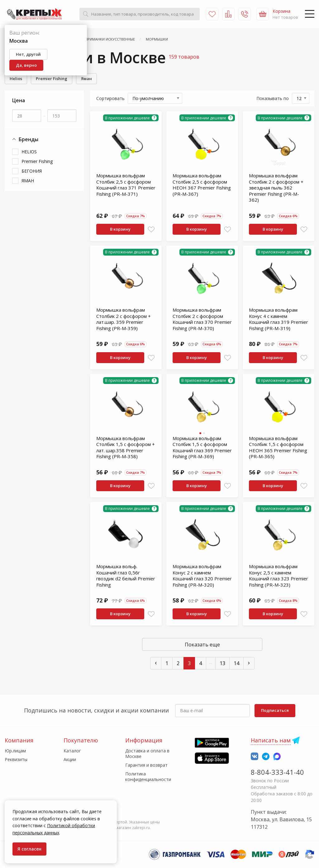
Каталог (72, 751)
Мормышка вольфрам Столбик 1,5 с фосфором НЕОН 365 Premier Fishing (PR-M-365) (278, 447)
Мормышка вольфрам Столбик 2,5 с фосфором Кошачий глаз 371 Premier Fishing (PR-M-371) (126, 185)
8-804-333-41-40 (277, 772)
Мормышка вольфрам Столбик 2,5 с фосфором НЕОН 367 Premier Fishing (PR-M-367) (202, 185)
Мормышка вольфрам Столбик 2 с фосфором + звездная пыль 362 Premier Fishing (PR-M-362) (276, 188)
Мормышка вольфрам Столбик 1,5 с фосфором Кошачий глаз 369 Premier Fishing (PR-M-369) (202, 447)
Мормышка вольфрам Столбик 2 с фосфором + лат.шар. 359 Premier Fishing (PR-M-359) (124, 319)
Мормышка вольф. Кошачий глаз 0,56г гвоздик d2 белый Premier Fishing (126, 575)
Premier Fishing (52, 79)
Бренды (25, 139)
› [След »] (249, 662)
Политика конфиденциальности (148, 777)
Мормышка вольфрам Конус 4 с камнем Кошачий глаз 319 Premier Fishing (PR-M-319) (279, 319)
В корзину (120, 229)
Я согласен (29, 849)
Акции (70, 759)
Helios (16, 79)
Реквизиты (16, 759)
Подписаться (275, 710)
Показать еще (202, 645)
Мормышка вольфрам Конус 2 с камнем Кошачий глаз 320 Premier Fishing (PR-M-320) (202, 575)
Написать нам (271, 740)
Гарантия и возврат (146, 765)
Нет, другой (28, 54)
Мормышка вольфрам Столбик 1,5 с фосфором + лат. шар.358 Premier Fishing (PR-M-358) (126, 447)
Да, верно (26, 65)
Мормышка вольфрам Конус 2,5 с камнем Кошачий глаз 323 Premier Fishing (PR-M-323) (279, 575)
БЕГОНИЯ (32, 171)
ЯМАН (28, 181)
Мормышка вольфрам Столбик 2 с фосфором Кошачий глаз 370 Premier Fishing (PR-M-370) (202, 319)
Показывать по (273, 98)
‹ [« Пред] (156, 662)
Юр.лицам (15, 751)
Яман (86, 79)
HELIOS (29, 152)
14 (236, 663)
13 (222, 663)
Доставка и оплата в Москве (147, 753)
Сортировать (110, 98)
